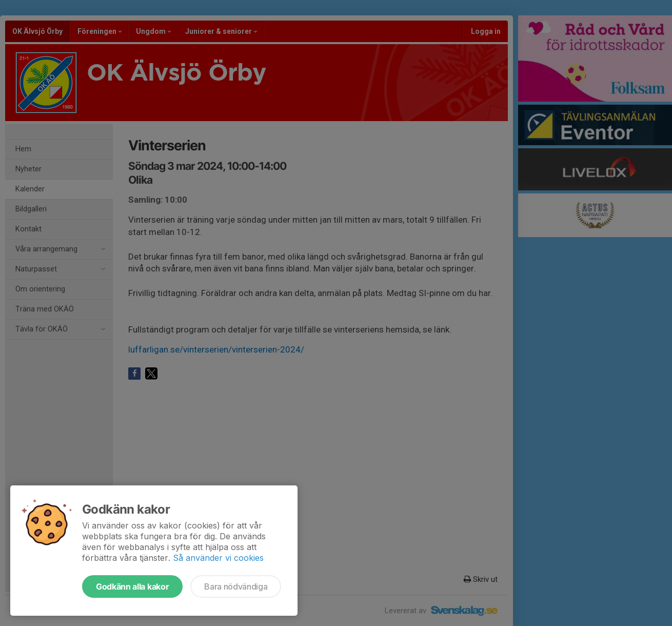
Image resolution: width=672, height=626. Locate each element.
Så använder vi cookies (218, 558)
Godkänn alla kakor (132, 586)
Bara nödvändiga (236, 586)
